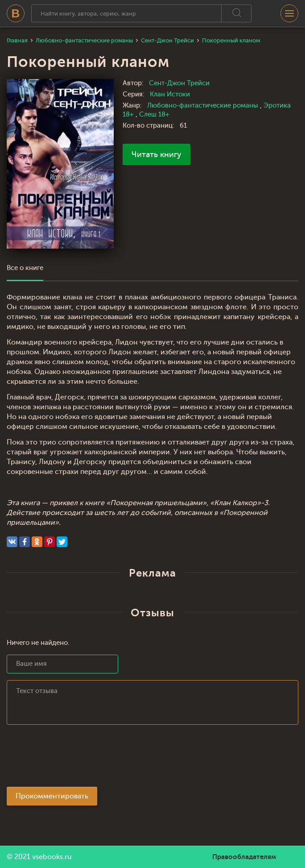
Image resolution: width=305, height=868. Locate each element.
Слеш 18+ (154, 114)
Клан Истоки (170, 94)
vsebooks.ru (52, 857)
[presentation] (74, 758)
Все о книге (25, 268)
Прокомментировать (52, 796)
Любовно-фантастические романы (204, 106)
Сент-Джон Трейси (179, 83)
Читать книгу (157, 154)
